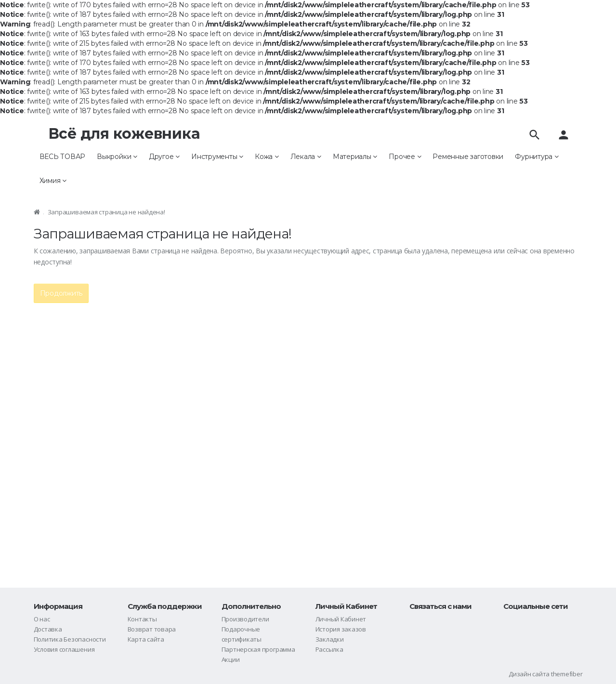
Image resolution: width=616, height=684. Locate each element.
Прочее (405, 157)
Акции (231, 659)
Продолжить (61, 293)
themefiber (567, 674)
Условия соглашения (64, 649)
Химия (53, 181)
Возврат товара (152, 629)
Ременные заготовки (468, 157)
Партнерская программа (258, 649)
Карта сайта (146, 639)
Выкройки (117, 157)
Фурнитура (537, 157)
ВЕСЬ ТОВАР (63, 157)
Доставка (48, 629)
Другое (164, 157)
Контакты (142, 619)
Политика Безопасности (70, 639)
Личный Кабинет (341, 619)
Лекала (306, 157)
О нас (42, 619)
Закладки (330, 639)
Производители (245, 619)
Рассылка (329, 649)
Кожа (267, 157)
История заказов (341, 629)
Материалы (355, 157)
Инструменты (217, 157)
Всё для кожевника (124, 134)
